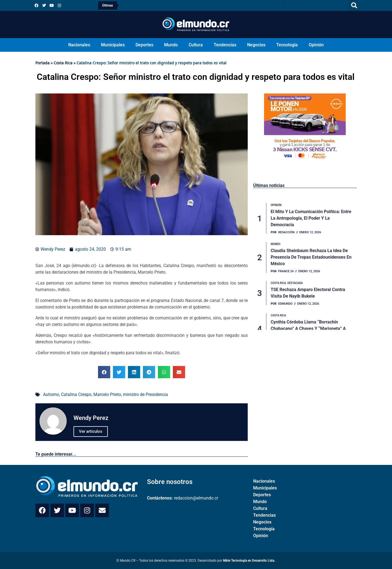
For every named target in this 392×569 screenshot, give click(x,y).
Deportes (144, 45)
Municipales (113, 45)
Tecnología (287, 45)
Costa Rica (63, 63)
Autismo (51, 394)
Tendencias (225, 45)
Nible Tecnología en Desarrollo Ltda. (249, 561)
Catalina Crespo (76, 394)
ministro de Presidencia (146, 394)
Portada (42, 63)
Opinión (316, 45)
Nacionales (79, 45)
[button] (354, 5)
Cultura (196, 45)
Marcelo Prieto (107, 394)
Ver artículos (91, 431)
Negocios (256, 45)
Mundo (171, 45)
